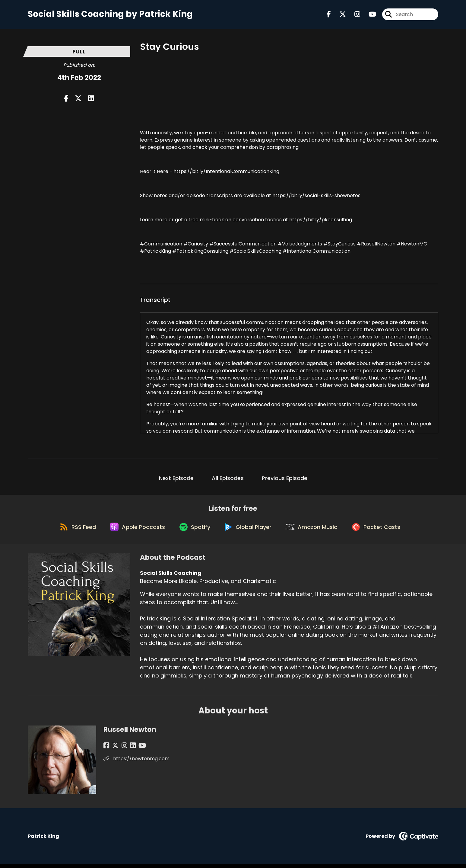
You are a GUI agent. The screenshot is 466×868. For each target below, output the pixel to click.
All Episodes (228, 479)
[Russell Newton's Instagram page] (121, 749)
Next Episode (176, 479)
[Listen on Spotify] (194, 530)
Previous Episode (285, 479)
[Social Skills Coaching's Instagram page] (354, 15)
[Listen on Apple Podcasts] (135, 530)
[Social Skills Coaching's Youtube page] (369, 15)
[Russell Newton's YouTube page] (136, 749)
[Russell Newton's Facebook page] (106, 749)
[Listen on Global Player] (249, 530)
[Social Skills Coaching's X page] (339, 15)
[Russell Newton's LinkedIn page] (128, 749)
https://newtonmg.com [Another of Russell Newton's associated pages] (136, 762)
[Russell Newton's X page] (114, 749)
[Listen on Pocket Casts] (381, 530)
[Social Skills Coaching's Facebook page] (329, 15)
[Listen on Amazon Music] (315, 530)
